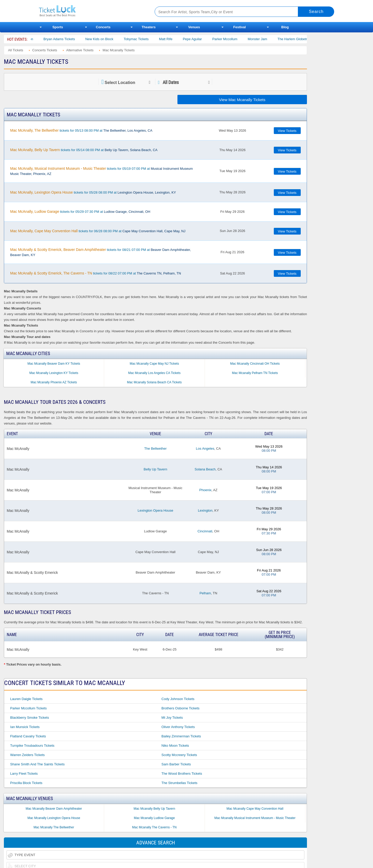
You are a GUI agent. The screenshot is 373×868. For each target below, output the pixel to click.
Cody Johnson (31, 39)
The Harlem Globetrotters (306, 39)
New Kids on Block (109, 39)
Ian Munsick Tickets (25, 727)
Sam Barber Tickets (176, 764)
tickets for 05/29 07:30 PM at (80, 211)
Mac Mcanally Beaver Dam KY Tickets (54, 364)
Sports (58, 27)
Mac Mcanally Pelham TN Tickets (255, 373)
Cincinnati (205, 531)
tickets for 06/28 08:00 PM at (98, 231)
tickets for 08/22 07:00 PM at (95, 273)
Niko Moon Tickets (175, 746)
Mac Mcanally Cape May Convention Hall (255, 809)
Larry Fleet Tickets (24, 774)
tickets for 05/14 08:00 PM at (84, 150)
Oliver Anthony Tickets (178, 727)
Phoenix (205, 490)
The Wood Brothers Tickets (182, 774)
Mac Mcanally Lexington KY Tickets (54, 373)
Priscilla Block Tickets (26, 783)
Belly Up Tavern (156, 469)
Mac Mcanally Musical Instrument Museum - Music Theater (255, 818)
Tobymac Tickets (145, 39)
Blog (285, 27)
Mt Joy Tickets (172, 718)
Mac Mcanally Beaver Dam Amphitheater (54, 809)
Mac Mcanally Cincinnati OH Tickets (255, 364)
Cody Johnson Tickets (178, 699)
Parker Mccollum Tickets (28, 708)
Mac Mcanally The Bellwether (54, 827)
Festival (240, 27)
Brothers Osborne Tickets (180, 708)
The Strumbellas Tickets (179, 783)
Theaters (149, 27)
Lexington (205, 510)
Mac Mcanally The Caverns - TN (154, 827)
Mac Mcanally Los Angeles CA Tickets (154, 373)
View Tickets (287, 131)
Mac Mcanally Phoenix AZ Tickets (54, 382)
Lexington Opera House (155, 510)
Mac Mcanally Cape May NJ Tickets (154, 364)
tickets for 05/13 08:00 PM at (81, 130)
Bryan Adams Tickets (68, 39)
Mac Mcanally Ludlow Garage (154, 818)
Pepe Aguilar (202, 39)
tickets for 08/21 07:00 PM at (101, 252)
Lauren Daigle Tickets (26, 699)
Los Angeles (205, 449)
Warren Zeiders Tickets (27, 755)
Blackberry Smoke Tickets (30, 718)
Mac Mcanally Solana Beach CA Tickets (154, 382)
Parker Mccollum (234, 39)
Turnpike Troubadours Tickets (32, 746)
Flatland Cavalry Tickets (28, 736)
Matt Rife (175, 39)
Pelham (205, 593)
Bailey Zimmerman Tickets (181, 736)
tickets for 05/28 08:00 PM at (93, 192)
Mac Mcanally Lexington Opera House (54, 818)
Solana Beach (205, 469)
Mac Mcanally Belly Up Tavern (155, 809)
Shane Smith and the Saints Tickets (37, 764)
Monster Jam (267, 39)
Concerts (103, 27)
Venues (194, 27)
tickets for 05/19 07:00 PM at (101, 171)
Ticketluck (91, 11)
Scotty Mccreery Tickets (179, 755)
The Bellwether (156, 449)
